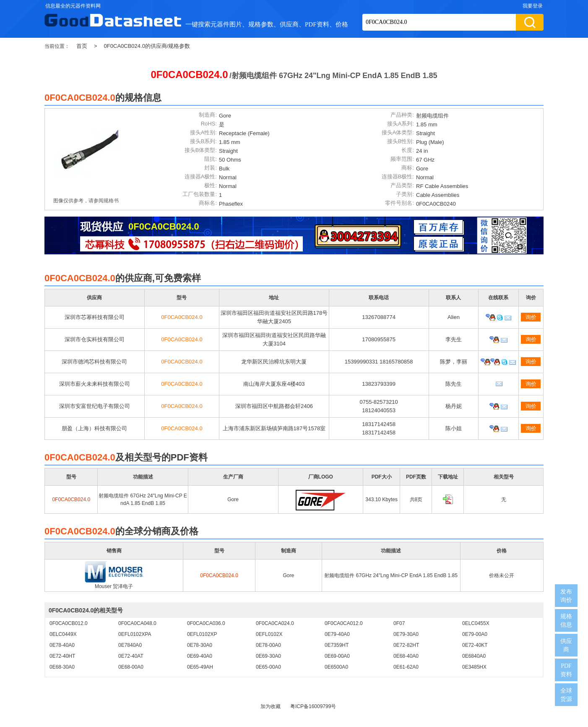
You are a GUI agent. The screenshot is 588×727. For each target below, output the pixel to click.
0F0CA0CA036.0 (206, 623)
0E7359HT (337, 645)
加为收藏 (271, 706)
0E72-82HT (406, 645)
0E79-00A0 (475, 634)
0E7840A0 (130, 645)
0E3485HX (474, 667)
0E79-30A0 (406, 634)
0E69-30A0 (268, 656)
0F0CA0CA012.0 (344, 623)
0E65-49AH (200, 667)
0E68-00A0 (131, 667)
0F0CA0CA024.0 (275, 623)
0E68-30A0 (62, 667)
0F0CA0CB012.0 (69, 623)
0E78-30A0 (200, 645)
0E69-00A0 (337, 656)
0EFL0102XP (202, 634)
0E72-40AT (131, 656)
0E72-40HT (62, 656)
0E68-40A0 (406, 656)
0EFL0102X (269, 634)
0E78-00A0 (268, 645)
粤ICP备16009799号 (313, 706)
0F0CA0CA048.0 (137, 623)
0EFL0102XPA (135, 634)
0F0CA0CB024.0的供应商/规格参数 (147, 46)
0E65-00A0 (268, 667)
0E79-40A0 (337, 634)
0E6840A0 (474, 656)
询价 (531, 317)
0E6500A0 (336, 667)
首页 (82, 46)
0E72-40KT (475, 645)
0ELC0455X (476, 623)
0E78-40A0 (62, 645)
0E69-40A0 (200, 656)
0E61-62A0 (406, 667)
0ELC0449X (63, 634)
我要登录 (533, 6)
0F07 (399, 623)
